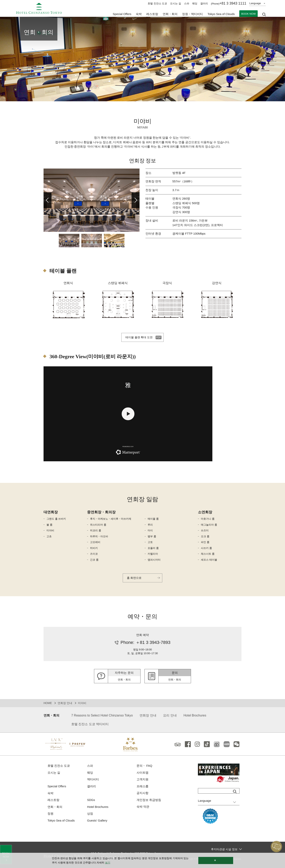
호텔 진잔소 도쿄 (157, 3)
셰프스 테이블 (209, 560)
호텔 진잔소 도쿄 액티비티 (90, 724)
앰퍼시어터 (154, 560)
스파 (187, 3)
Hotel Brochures (195, 715)
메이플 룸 (153, 519)
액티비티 (93, 779)
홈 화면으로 (134, 578)
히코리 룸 (96, 530)
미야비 (50, 530)
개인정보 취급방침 (149, 800)
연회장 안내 (65, 703)
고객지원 (142, 779)
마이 (150, 530)
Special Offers (122, 14)
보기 (108, 863)
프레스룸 (142, 786)
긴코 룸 (94, 560)
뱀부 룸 (152, 536)
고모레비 (95, 542)
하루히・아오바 (99, 536)
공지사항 (142, 793)
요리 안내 (170, 715)
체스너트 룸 (208, 554)
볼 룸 (49, 525)
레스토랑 (53, 800)
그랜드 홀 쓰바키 (56, 519)
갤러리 (204, 3)
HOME (48, 703)
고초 (49, 536)
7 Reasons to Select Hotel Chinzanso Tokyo (102, 715)
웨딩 (195, 3)
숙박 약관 (143, 807)
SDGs (91, 800)
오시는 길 (176, 3)
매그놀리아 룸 (209, 525)
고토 (150, 542)
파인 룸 (205, 542)
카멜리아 (153, 554)
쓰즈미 (205, 530)
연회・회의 (170, 14)
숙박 (50, 793)
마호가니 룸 (208, 519)
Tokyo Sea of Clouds (221, 14)
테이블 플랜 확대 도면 (139, 337)
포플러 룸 (153, 548)
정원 (50, 814)
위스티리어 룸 (98, 525)
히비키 (94, 548)
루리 (150, 525)
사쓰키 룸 (206, 548)
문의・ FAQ (144, 766)
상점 (90, 814)
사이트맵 (142, 773)
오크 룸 (205, 536)
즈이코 (94, 554)
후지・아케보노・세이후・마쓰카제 (111, 519)
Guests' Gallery (97, 820)
